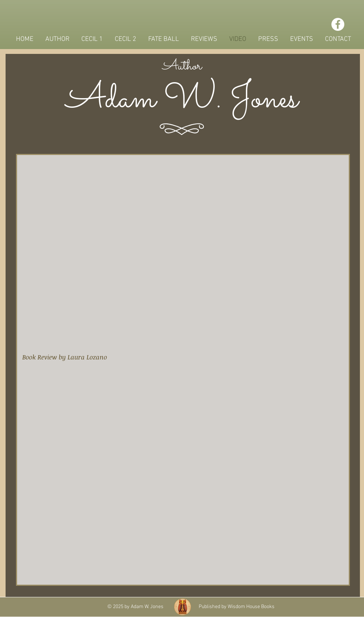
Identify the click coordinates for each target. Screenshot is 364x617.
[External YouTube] (182, 253)
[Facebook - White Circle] (338, 24)
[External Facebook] (184, 486)
